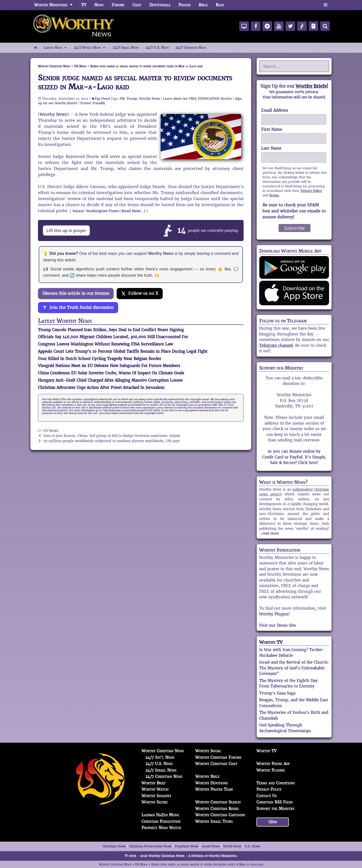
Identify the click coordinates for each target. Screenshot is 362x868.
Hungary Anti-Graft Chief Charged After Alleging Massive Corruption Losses (110, 380)
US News (51, 431)
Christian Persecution (161, 821)
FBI (122, 99)
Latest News (57, 48)
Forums (118, 5)
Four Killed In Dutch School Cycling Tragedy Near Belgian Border (100, 359)
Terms (274, 195)
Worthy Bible (207, 776)
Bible (203, 5)
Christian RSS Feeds (275, 802)
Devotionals (160, 5)
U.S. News (252, 846)
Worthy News (150, 99)
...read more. (269, 533)
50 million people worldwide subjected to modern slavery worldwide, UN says (111, 441)
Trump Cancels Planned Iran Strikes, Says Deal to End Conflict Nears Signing (111, 330)
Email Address (275, 110)
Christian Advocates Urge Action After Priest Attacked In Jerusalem (101, 388)
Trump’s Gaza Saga (277, 693)
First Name (272, 129)
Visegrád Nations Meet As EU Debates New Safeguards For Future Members (109, 366)
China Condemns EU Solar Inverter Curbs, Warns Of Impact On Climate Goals (111, 373)
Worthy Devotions (212, 783)
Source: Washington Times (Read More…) (109, 211)
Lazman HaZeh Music (160, 815)
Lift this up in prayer (66, 230)
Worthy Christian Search (218, 802)
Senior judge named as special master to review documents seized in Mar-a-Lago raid (135, 82)
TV (84, 5)
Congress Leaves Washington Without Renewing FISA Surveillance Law (105, 344)
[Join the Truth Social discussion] (78, 308)
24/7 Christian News (191, 48)
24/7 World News (92, 48)
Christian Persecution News (150, 846)
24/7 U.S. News (157, 48)
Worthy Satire (155, 802)
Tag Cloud (102, 99)
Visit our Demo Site (278, 625)
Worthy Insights (156, 796)
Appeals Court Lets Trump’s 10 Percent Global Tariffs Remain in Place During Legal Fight (123, 351)
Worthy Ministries (56, 5)
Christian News (114, 846)
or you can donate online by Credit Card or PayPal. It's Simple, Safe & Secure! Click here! (294, 457)
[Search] (325, 26)
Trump (132, 99)
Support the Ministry (275, 809)
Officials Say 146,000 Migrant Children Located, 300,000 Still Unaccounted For (113, 337)
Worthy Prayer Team (214, 789)
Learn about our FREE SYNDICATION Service (197, 99)
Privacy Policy (311, 191)
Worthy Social (208, 751)
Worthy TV (271, 642)
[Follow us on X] (140, 294)
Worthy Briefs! (312, 86)
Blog (220, 5)
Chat (137, 5)
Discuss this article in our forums (76, 293)
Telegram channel (276, 345)
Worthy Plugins (274, 614)
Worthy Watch (155, 789)
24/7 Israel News (126, 48)
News (99, 5)
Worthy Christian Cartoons (220, 815)
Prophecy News (187, 846)
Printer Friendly (93, 103)
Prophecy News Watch (161, 828)
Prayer (185, 5)
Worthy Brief (154, 783)
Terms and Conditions (276, 783)
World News (232, 846)
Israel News (211, 846)
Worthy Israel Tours (214, 821)
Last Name (271, 148)
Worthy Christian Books (217, 809)
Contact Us (267, 796)
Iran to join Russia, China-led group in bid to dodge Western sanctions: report (112, 436)
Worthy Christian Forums (218, 757)
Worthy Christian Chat (216, 764)
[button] (325, 5)
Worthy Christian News (163, 751)
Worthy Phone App (273, 764)
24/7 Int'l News (160, 757)
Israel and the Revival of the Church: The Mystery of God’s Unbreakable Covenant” (294, 668)
